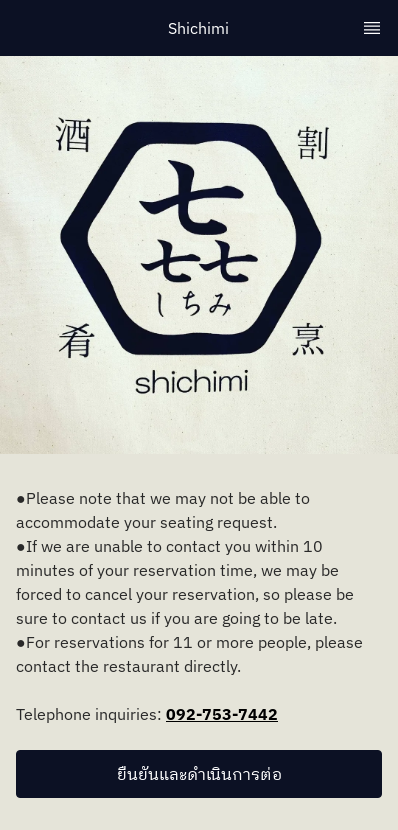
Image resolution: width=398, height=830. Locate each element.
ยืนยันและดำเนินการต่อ (199, 774)
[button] (199, 774)
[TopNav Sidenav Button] (372, 28)
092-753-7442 (222, 714)
